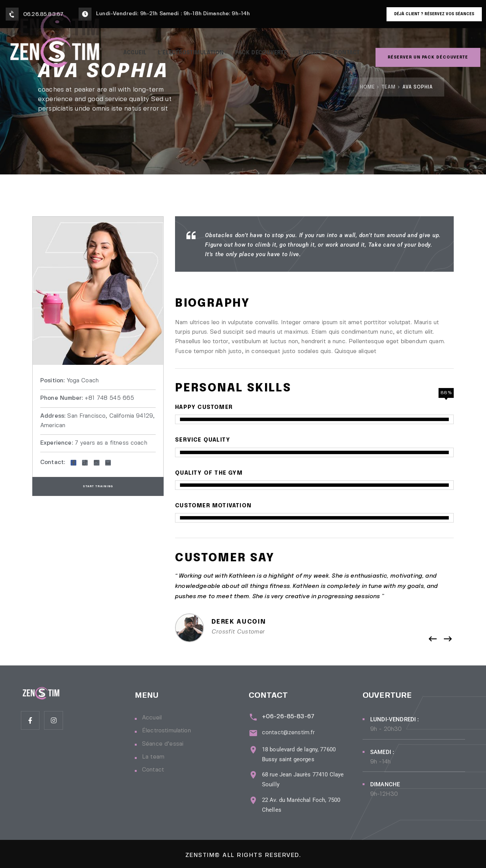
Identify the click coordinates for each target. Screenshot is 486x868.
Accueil (125, 49)
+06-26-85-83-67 (286, 717)
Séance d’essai (163, 744)
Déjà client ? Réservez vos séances (434, 14)
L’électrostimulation (185, 49)
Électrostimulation (166, 731)
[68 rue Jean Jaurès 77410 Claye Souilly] (252, 771)
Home (368, 87)
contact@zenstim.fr (287, 731)
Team (389, 87)
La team (153, 757)
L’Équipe (315, 49)
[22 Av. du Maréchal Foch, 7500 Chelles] (252, 796)
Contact (354, 49)
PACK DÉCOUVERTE (262, 49)
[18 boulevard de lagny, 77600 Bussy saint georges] (252, 745)
